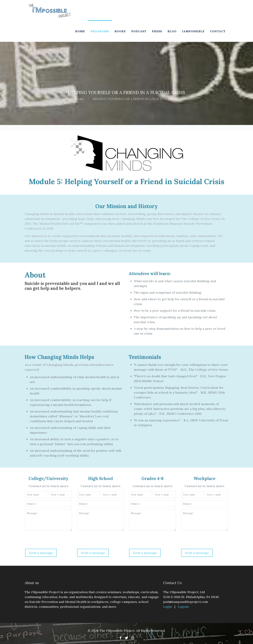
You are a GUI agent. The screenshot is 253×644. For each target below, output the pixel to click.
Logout (183, 607)
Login (168, 607)
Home (79, 99)
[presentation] (51, 541)
